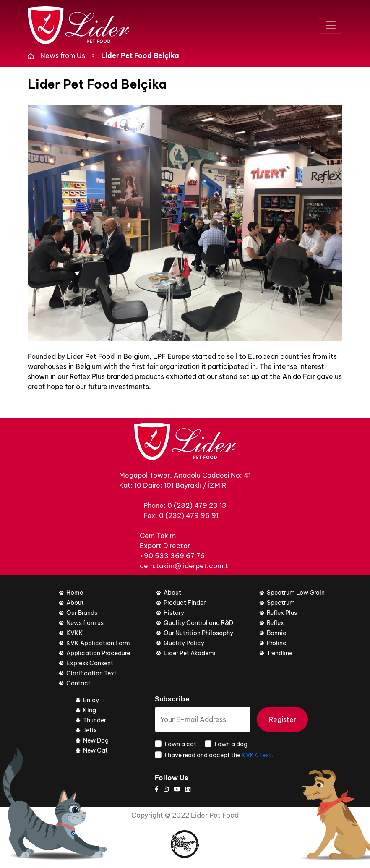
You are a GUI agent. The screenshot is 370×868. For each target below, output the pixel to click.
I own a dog (231, 744)
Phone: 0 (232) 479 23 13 (185, 505)
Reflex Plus (282, 613)
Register (283, 719)
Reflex (275, 623)
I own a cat (181, 744)
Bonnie (276, 633)
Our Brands (82, 613)
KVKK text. (257, 755)
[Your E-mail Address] (202, 719)
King (90, 710)
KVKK (75, 633)
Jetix (90, 730)
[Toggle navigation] (331, 25)
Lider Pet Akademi (190, 653)
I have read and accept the (219, 755)
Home (75, 593)
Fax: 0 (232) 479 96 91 (181, 515)
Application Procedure (98, 653)
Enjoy (91, 700)
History (174, 613)
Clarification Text (91, 673)
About (75, 603)
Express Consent (90, 663)
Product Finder (185, 603)
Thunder (95, 720)
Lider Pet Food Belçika (140, 55)
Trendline (280, 653)
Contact (78, 683)
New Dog (96, 740)
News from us (85, 623)
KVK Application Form (98, 643)
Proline (276, 643)
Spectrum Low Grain (296, 593)
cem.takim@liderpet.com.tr (185, 566)
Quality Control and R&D (198, 623)
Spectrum (281, 603)
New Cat (95, 750)
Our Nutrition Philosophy (198, 633)
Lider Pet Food (215, 815)
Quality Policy (184, 643)
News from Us (63, 55)
